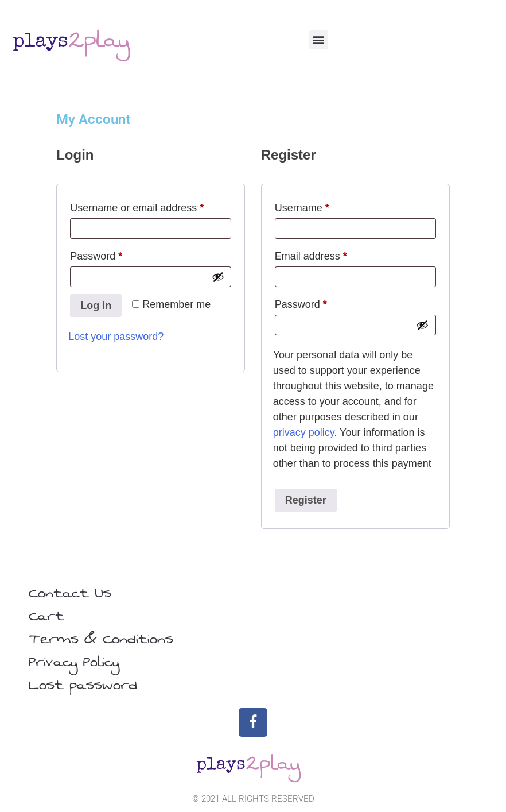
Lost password (83, 685)
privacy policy (304, 432)
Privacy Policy (74, 662)
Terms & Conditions (101, 639)
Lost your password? (116, 337)
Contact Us (70, 593)
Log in (96, 306)
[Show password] (218, 277)
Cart (46, 616)
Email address (332, 254)
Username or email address (151, 206)
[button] (319, 40)
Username (323, 206)
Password (117, 254)
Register (306, 500)
